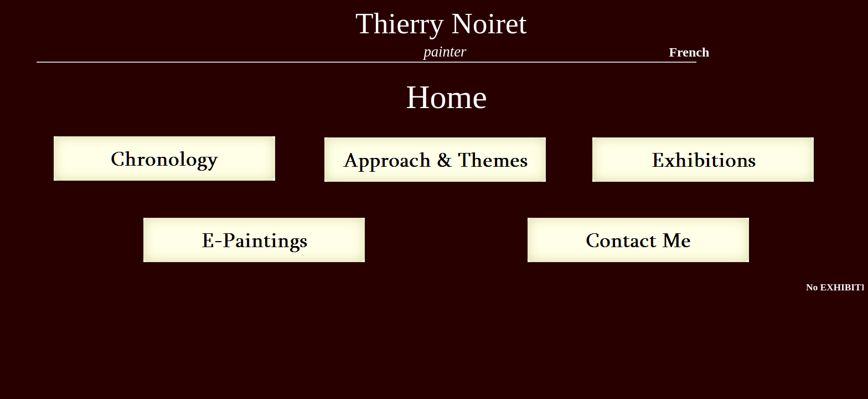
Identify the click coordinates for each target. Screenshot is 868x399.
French (689, 52)
